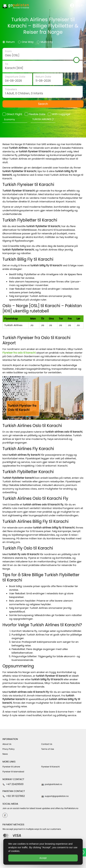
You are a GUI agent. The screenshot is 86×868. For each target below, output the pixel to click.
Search (43, 104)
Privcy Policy (9, 749)
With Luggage (61, 114)
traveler (43, 92)
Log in (77, 5)
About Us (7, 744)
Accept (43, 858)
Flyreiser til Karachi (50, 767)
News (5, 754)
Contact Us (47, 744)
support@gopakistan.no (55, 796)
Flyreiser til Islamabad (13, 772)
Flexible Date (37, 114)
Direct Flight (14, 114)
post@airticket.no (52, 784)
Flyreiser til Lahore (11, 767)
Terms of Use (48, 749)
